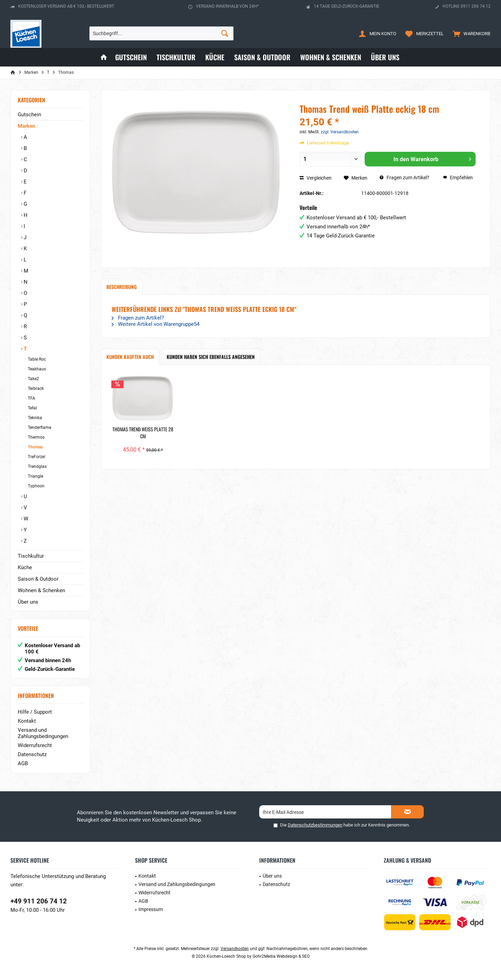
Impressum (151, 909)
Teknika (34, 418)
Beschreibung (122, 287)
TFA (31, 398)
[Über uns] (385, 57)
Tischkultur (31, 556)
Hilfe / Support (35, 712)
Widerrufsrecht (35, 745)
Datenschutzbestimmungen (315, 825)
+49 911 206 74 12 (39, 901)
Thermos (36, 437)
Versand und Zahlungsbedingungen (43, 733)
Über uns (28, 602)
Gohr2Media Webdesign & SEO (281, 956)
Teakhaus (36, 369)
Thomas (35, 447)
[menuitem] (470, 33)
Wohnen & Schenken (41, 590)
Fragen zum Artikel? (404, 178)
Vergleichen (316, 178)
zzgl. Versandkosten (340, 132)
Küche (25, 567)
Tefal (32, 408)
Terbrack (35, 389)
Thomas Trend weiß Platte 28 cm (143, 433)
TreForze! (36, 457)
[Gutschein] (131, 57)
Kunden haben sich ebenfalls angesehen (211, 357)
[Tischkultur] (176, 57)
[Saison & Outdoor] (262, 57)
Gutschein (29, 115)
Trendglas (37, 467)
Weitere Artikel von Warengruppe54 (156, 324)
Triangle (35, 476)
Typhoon (36, 486)
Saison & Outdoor (38, 579)
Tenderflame (39, 428)
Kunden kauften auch (130, 357)
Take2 (33, 379)
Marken (26, 126)
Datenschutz (32, 754)
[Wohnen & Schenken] (331, 57)
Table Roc (36, 359)
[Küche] (215, 57)
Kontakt (27, 721)
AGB (23, 763)
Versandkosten (235, 949)
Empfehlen (458, 178)
